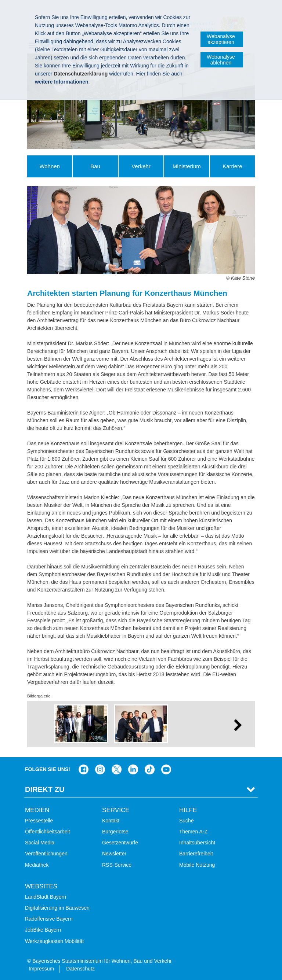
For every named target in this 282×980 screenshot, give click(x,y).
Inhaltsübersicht (197, 843)
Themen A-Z (193, 832)
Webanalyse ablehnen (221, 60)
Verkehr (141, 166)
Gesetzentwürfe (120, 843)
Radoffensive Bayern (49, 919)
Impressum (41, 969)
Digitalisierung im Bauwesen (57, 908)
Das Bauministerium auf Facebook (84, 769)
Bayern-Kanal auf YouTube (166, 769)
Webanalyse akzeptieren (221, 39)
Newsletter (114, 854)
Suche (187, 821)
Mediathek (37, 865)
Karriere (232, 166)
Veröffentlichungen (46, 854)
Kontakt (111, 821)
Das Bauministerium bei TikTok (150, 769)
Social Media (40, 843)
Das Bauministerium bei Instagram (100, 769)
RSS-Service (117, 865)
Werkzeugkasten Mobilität (54, 941)
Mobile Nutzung (197, 865)
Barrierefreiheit (196, 854)
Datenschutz (80, 969)
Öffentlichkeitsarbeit (48, 832)
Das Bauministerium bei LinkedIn (133, 769)
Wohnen (50, 166)
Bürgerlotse (115, 832)
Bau (95, 166)
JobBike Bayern (43, 930)
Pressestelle (39, 821)
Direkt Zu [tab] (45, 789)
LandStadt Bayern (46, 897)
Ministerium (187, 166)
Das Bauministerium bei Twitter (117, 769)
